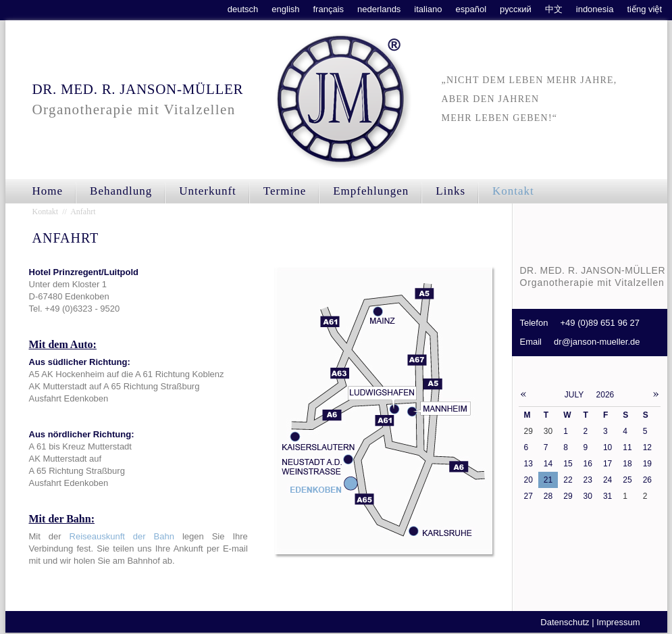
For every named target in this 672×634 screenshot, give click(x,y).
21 (548, 480)
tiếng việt (644, 9)
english (285, 9)
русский (516, 9)
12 (647, 447)
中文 (554, 9)
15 (568, 464)
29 (568, 496)
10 (608, 447)
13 (528, 464)
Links (450, 191)
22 (568, 480)
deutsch (243, 9)
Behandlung (121, 191)
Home (48, 191)
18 (627, 464)
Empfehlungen (371, 191)
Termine (285, 191)
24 (608, 480)
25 (627, 480)
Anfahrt (83, 212)
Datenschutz (565, 622)
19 (647, 464)
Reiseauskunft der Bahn (122, 536)
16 (588, 464)
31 (608, 496)
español (471, 9)
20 (528, 480)
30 (588, 496)
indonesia (595, 9)
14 (548, 464)
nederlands (379, 9)
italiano (428, 9)
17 (608, 464)
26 (647, 480)
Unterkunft (208, 191)
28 (548, 496)
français (329, 9)
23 (588, 480)
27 (528, 496)
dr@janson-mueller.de (597, 342)
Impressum (618, 622)
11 (627, 447)
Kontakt (513, 191)
